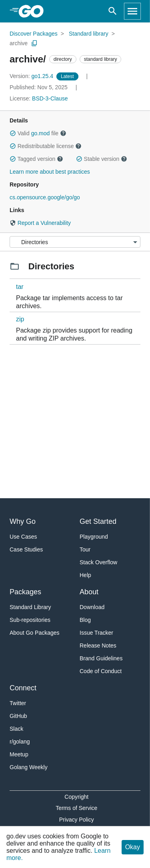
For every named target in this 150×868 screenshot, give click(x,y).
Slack (16, 729)
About (89, 592)
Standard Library (30, 607)
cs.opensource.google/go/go (45, 197)
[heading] (34, 11)
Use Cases (23, 537)
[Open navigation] (132, 11)
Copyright (76, 797)
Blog (85, 620)
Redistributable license (46, 146)
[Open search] (113, 11)
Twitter (18, 703)
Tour (85, 549)
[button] (13, 133)
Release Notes (98, 645)
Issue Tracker (96, 633)
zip (20, 319)
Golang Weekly (29, 767)
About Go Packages (35, 633)
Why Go (23, 521)
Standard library (89, 34)
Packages (25, 592)
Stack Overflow (98, 562)
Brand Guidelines (101, 658)
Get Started (98, 521)
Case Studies (26, 549)
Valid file (38, 133)
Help (85, 575)
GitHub (18, 716)
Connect (23, 688)
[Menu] (75, 242)
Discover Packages (34, 34)
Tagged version (36, 159)
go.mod (41, 133)
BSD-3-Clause (50, 98)
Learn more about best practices (50, 172)
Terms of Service (76, 808)
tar (20, 287)
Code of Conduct (101, 671)
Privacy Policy (77, 820)
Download (92, 607)
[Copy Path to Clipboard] (34, 43)
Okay (133, 847)
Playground (94, 537)
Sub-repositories (30, 620)
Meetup (19, 754)
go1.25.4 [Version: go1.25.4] (32, 76)
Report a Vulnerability (40, 223)
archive (19, 43)
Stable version (102, 159)
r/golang (20, 742)
